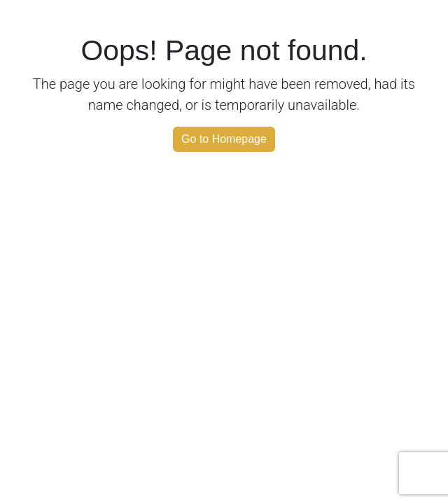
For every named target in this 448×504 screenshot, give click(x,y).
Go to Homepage (224, 139)
